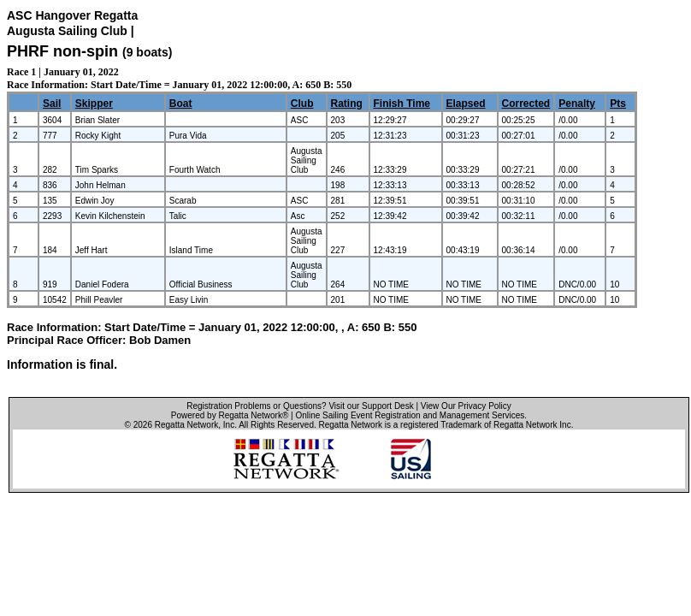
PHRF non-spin (62, 51)
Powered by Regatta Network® (230, 415)
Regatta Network (186, 425)
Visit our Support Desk (371, 406)
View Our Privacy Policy (466, 406)
